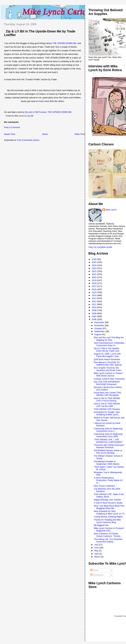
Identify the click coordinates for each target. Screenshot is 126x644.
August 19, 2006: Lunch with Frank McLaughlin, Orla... (107, 355)
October (98, 328)
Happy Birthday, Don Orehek (107, 500)
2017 (94, 286)
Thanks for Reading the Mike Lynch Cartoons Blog (107, 521)
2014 (94, 295)
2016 (94, 289)
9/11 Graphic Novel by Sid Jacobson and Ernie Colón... (108, 369)
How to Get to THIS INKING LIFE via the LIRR (107, 405)
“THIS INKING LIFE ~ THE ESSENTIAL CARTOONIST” (109, 441)
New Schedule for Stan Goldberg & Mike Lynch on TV (109, 512)
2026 (94, 259)
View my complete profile (100, 247)
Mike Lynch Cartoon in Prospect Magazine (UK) (109, 529)
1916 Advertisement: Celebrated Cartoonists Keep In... (109, 344)
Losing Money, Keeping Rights (108, 517)
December (100, 322)
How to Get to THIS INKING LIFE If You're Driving (107, 399)
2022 (94, 271)
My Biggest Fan (101, 525)
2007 (94, 316)
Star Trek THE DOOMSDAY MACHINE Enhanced (107, 383)
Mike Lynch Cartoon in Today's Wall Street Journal (108, 374)
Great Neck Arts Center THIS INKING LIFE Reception (108, 394)
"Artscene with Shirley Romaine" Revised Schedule (109, 446)
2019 (94, 280)
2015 (94, 292)
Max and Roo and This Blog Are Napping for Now (109, 339)
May (97, 551)
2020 (94, 277)
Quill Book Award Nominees (107, 359)
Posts (94, 570)
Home (45, 134)
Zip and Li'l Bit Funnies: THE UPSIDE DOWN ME (48, 112)
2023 (94, 268)
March (98, 557)
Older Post (80, 134)
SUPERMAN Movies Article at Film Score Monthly (108, 452)
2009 (94, 310)
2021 (94, 274)
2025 (94, 262)
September (100, 331)
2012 (94, 301)
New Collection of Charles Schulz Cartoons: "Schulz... (108, 535)
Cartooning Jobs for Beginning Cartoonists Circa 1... (108, 430)
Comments (97, 575)
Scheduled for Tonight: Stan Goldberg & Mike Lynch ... (107, 413)
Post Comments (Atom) (28, 140)
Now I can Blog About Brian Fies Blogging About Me (109, 507)
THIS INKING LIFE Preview (107, 409)
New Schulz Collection (104, 486)
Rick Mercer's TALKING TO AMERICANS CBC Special (108, 364)
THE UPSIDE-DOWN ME (64, 43)
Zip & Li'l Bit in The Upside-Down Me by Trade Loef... (107, 350)
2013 (94, 298)
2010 (94, 307)
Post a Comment (12, 127)
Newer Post (10, 134)
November (100, 325)
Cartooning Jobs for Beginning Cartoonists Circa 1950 (108, 435)
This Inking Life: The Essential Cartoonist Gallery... (108, 540)
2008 (94, 313)
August (98, 334)
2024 (94, 265)
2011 (94, 304)
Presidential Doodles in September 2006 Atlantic (107, 463)
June (97, 548)
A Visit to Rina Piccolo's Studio (108, 503)
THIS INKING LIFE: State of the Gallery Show (109, 495)
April (97, 554)
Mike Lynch (111, 210)
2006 (94, 319)
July (97, 545)
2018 (94, 283)
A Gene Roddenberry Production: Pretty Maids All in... (108, 480)
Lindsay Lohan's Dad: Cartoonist (109, 379)
